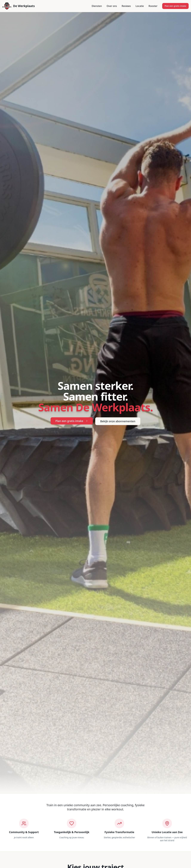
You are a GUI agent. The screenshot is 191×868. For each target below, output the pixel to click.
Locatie (140, 6)
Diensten (97, 6)
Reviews (126, 6)
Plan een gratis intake (175, 6)
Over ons (112, 6)
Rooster (153, 6)
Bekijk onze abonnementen (118, 421)
